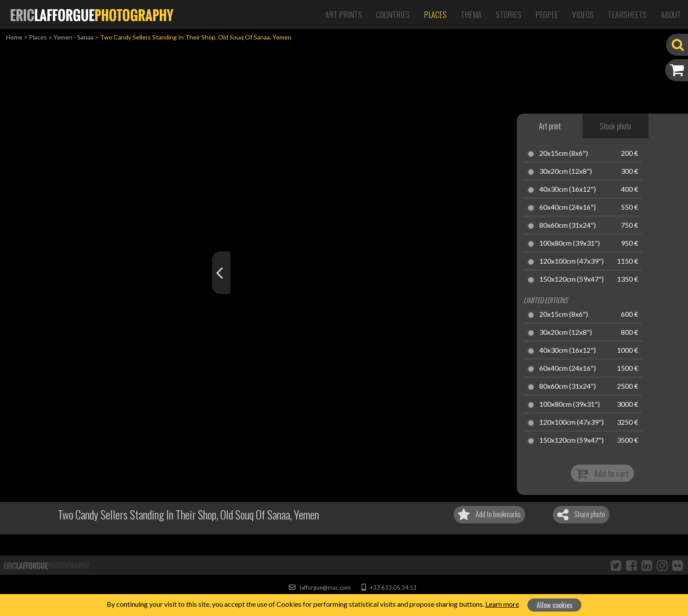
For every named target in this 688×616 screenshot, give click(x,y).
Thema (471, 14)
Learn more (502, 604)
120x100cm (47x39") (572, 261)
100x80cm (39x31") (570, 244)
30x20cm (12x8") (566, 172)
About (671, 14)
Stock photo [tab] (616, 126)
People (547, 14)
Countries (393, 14)
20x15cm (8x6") (564, 154)
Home (14, 37)
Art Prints (344, 14)
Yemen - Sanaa (73, 37)
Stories (509, 14)
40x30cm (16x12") (568, 190)
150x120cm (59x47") (572, 279)
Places (435, 14)
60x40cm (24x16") (568, 208)
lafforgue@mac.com (319, 587)
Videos (583, 14)
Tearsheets (627, 14)
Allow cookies (555, 605)
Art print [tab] (550, 126)
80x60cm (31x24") (568, 226)
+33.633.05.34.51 (389, 587)
